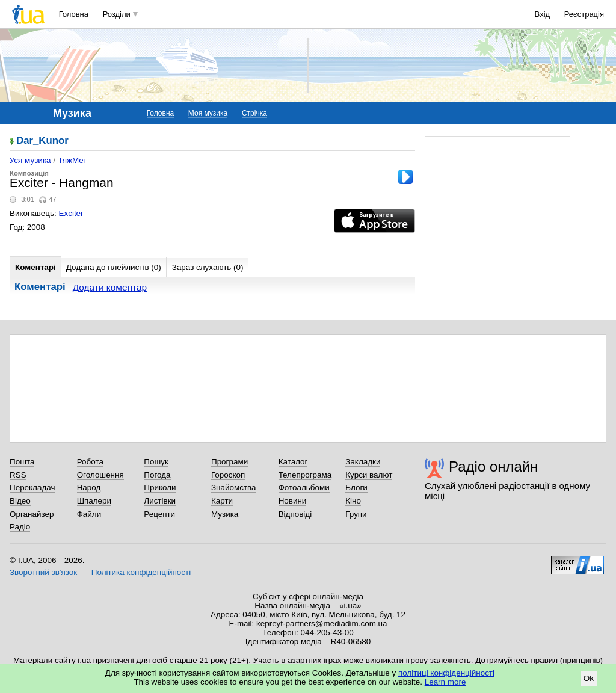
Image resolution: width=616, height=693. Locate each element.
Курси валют (369, 475)
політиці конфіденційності (446, 673)
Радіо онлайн (494, 467)
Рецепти (159, 514)
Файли (89, 514)
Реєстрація (584, 14)
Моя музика (208, 113)
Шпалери (94, 501)
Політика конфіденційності (141, 572)
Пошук (156, 462)
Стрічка (254, 113)
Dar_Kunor (42, 141)
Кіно (353, 501)
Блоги (356, 488)
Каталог (293, 462)
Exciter (71, 213)
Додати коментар (110, 287)
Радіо (20, 527)
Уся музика (30, 160)
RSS (18, 475)
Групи (356, 514)
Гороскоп (228, 475)
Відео (20, 501)
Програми (229, 462)
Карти (222, 501)
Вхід (543, 14)
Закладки (363, 462)
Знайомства (234, 488)
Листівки (160, 501)
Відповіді (295, 514)
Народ (89, 488)
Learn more (445, 682)
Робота (90, 462)
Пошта (22, 462)
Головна (74, 14)
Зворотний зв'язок (43, 572)
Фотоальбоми (304, 488)
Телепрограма (305, 475)
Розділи (117, 14)
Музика (225, 514)
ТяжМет (72, 160)
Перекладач (32, 488)
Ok (589, 678)
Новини (293, 501)
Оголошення (100, 475)
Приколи (160, 488)
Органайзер (32, 514)
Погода (157, 475)
